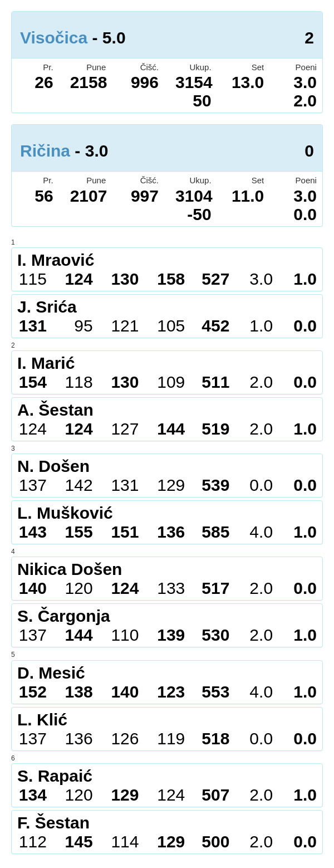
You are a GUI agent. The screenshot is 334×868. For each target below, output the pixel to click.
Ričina (45, 151)
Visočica (54, 38)
